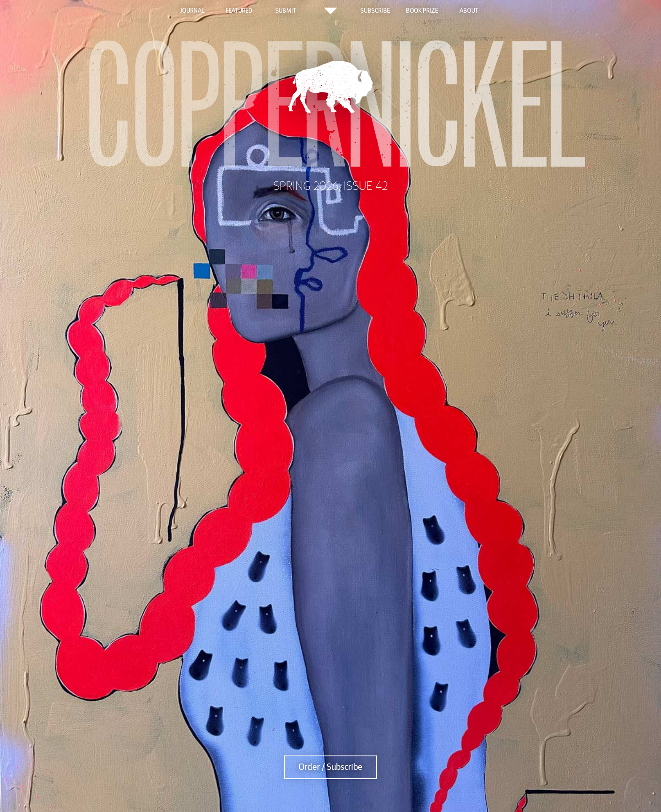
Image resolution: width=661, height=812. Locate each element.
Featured (239, 11)
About (469, 11)
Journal (192, 11)
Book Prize (422, 11)
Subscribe (375, 11)
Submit (286, 11)
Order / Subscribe (330, 767)
